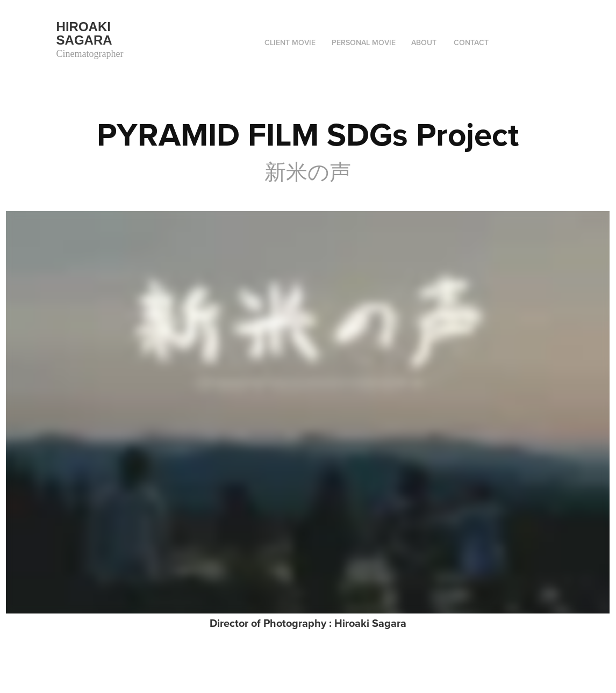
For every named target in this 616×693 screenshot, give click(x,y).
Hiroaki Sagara (85, 33)
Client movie (290, 42)
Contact (471, 42)
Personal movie (364, 42)
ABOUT (424, 42)
